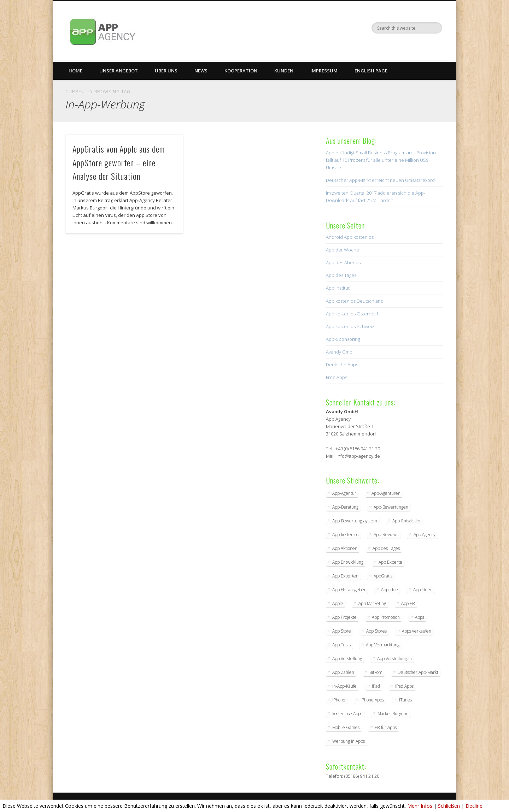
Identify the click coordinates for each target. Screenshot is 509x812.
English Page (371, 71)
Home (75, 71)
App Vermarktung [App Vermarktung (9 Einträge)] (383, 645)
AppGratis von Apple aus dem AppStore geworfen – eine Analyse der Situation (119, 162)
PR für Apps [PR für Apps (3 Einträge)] (386, 727)
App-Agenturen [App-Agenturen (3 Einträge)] (386, 493)
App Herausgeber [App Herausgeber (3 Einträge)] (349, 590)
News (201, 71)
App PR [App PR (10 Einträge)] (408, 603)
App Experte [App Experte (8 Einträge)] (390, 562)
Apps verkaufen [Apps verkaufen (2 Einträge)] (417, 631)
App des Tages (341, 275)
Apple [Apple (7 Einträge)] (338, 603)
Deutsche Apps (342, 364)
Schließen (449, 806)
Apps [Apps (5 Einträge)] (420, 617)
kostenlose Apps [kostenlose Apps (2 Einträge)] (347, 714)
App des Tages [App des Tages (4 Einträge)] (386, 548)
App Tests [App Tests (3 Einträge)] (341, 645)
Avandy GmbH (341, 352)
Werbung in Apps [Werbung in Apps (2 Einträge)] (349, 741)
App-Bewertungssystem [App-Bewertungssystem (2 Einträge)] (355, 521)
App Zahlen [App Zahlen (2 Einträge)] (343, 672)
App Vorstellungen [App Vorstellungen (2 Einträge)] (394, 659)
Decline (474, 806)
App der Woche (343, 250)
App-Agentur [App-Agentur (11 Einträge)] (344, 493)
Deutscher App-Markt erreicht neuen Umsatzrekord (380, 180)
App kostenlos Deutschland (355, 301)
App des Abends (343, 262)
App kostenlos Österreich (353, 314)
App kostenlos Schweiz (350, 326)
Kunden (284, 71)
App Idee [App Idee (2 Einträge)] (390, 590)
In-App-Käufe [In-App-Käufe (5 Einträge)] (344, 686)
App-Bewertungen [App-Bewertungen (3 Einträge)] (391, 507)
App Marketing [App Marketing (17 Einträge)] (372, 603)
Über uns (166, 71)
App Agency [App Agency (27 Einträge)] (425, 535)
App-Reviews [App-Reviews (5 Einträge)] (386, 535)
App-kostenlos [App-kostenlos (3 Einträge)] (345, 535)
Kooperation (241, 71)
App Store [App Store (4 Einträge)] (342, 631)
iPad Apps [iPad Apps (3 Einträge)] (404, 686)
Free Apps (337, 377)
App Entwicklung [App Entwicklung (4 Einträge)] (348, 562)
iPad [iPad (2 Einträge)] (376, 686)
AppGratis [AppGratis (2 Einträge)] (383, 576)
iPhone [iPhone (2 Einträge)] (339, 700)
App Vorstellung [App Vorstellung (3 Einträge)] (347, 659)
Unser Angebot (119, 71)
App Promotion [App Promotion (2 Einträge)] (386, 617)
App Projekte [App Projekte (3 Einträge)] (344, 617)
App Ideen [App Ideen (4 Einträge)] (423, 590)
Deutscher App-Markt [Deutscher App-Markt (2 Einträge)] (418, 672)
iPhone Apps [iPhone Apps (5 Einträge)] (372, 700)
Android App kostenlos (350, 237)
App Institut (338, 288)
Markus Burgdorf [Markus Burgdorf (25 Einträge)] (393, 714)
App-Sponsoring (343, 339)
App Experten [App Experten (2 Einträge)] (345, 576)
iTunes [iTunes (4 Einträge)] (405, 700)
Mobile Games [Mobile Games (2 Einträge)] (346, 727)
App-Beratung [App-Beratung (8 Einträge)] (345, 507)
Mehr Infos (420, 806)
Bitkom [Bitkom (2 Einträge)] (376, 672)
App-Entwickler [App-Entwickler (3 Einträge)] (407, 521)
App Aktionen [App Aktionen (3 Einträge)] (345, 548)
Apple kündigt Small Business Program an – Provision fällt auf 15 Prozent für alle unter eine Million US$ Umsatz (381, 160)
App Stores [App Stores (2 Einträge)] (376, 631)
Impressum (324, 71)
